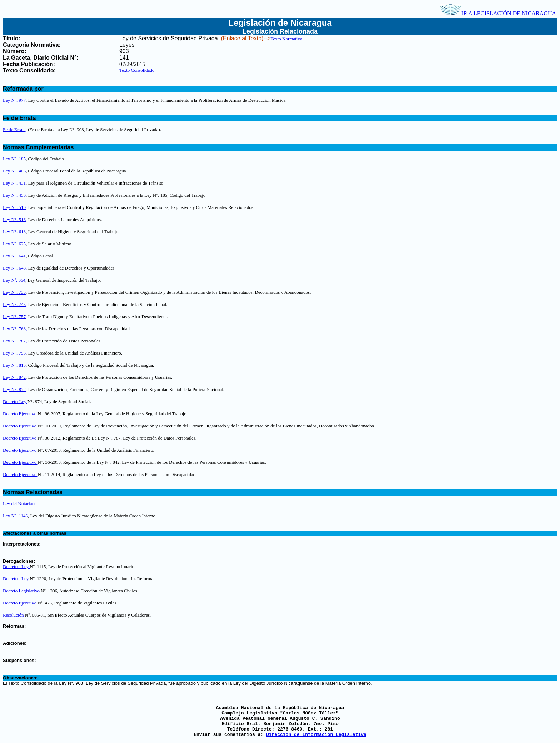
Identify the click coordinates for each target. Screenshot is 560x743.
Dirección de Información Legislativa (316, 735)
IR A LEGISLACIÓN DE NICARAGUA (498, 13)
